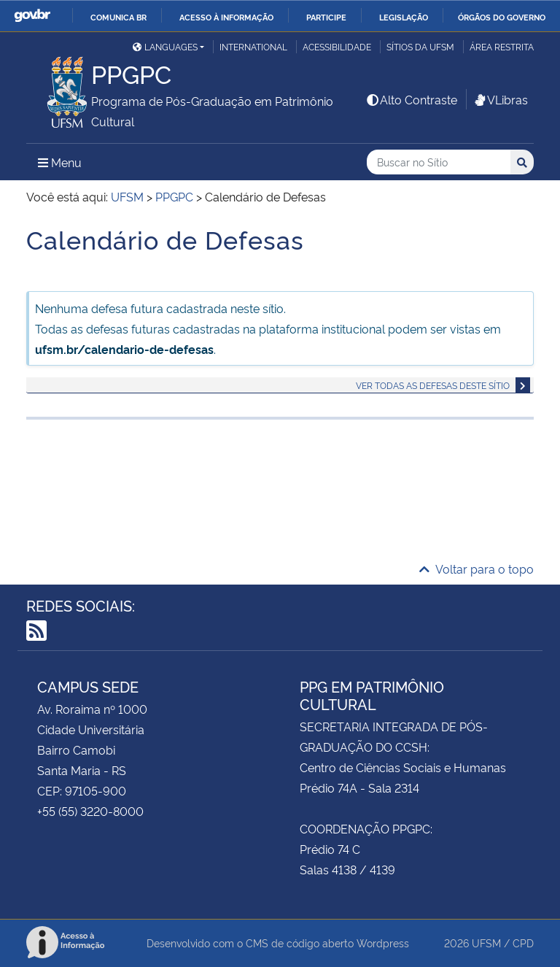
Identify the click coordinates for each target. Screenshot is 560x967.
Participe (326, 17)
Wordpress (383, 943)
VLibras (500, 99)
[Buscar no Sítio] (439, 162)
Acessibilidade (337, 46)
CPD (523, 943)
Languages (165, 46)
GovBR (32, 16)
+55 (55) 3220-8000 (90, 811)
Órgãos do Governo (502, 17)
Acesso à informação (226, 17)
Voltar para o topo (477, 569)
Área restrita (502, 46)
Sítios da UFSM (420, 46)
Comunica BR (118, 17)
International (253, 46)
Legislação (404, 17)
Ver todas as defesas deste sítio (433, 385)
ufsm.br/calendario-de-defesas (124, 349)
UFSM (486, 943)
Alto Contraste (411, 99)
